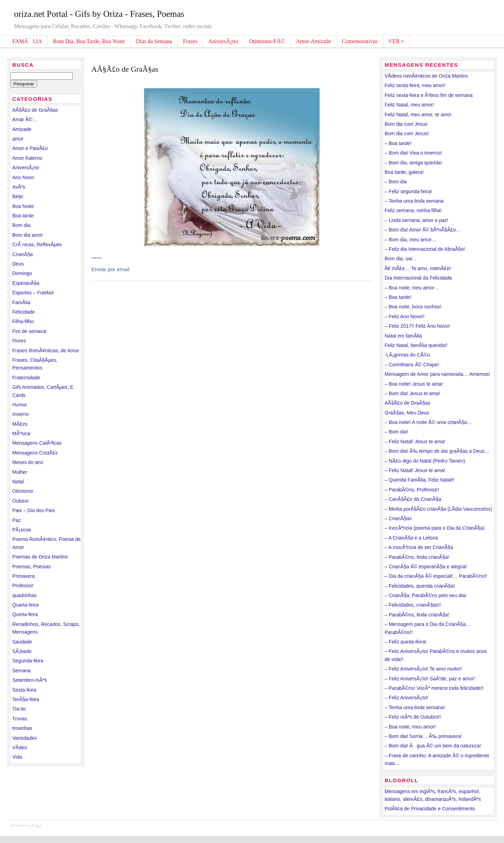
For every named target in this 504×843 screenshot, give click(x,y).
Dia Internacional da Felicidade (418, 278)
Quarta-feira (25, 605)
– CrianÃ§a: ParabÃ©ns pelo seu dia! (426, 595)
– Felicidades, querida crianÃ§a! (420, 586)
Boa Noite (23, 206)
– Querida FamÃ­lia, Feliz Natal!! (419, 480)
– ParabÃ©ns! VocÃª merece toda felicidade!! (434, 688)
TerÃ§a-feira (26, 699)
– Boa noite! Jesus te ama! (414, 384)
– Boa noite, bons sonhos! (413, 307)
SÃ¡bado (22, 651)
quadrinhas (24, 595)
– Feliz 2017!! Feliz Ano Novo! (417, 326)
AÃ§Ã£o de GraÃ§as (35, 110)
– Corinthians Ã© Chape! (412, 365)
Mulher (20, 472)
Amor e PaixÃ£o (30, 148)
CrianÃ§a (22, 254)
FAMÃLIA (27, 41)
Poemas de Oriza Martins (40, 557)
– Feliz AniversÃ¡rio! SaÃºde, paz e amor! (430, 679)
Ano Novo (23, 177)
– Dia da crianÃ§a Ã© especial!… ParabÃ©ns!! (436, 576)
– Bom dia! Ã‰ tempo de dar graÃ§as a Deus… (437, 451)
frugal (37, 825)
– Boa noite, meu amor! (410, 727)
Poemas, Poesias (31, 567)
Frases (190, 41)
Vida (17, 757)
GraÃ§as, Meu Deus (407, 413)
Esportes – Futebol (33, 293)
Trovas (20, 719)
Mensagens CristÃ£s (35, 453)
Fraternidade (26, 378)
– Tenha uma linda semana (414, 201)
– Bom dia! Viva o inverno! (413, 153)
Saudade (22, 642)
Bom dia (21, 225)
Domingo (22, 273)
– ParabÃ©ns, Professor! (412, 490)
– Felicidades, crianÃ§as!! (413, 605)
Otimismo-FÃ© (267, 41)
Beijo (18, 196)
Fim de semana (29, 331)
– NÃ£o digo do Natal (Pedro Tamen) (425, 461)
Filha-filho (23, 321)
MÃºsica (21, 433)
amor (18, 139)
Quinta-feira (25, 614)
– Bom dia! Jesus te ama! (412, 393)
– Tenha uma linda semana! (415, 707)
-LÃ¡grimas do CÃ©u (407, 355)
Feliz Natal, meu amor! (409, 105)
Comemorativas (359, 41)
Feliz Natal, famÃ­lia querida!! (416, 345)
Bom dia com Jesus (406, 124)
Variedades (25, 738)
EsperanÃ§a (26, 283)
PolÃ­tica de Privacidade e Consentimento (430, 809)
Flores (19, 341)
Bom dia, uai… (401, 259)
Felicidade (24, 312)
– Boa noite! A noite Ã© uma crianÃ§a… (428, 422)
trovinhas (22, 728)
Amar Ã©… (25, 119)
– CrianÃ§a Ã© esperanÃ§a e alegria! (426, 567)
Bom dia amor (28, 235)
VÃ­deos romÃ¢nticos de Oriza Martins (426, 76)
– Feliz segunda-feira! (408, 191)
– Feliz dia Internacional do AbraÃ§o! (425, 249)
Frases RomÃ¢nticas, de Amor (46, 351)
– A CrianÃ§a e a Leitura (411, 538)
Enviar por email (110, 269)
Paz (17, 520)
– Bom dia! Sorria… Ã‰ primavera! (423, 736)
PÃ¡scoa (22, 530)
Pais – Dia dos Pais (34, 510)
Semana (21, 671)
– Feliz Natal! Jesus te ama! (415, 442)
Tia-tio (19, 709)
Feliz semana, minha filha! (413, 210)
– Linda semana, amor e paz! (416, 220)
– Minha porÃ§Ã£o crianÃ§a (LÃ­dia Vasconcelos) (438, 509)
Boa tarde (23, 216)
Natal (18, 482)
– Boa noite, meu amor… (412, 288)
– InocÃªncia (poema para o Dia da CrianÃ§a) (435, 528)
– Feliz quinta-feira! (405, 642)
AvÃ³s (19, 187)
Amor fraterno (27, 158)
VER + (396, 41)
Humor (20, 405)
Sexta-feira (24, 690)
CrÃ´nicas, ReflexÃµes (37, 244)
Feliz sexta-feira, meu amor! (415, 85)
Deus (18, 264)
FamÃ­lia (21, 302)
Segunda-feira (28, 661)
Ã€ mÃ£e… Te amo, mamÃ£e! (418, 268)
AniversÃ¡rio (223, 41)
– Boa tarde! (398, 143)
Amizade (22, 129)
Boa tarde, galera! (404, 172)
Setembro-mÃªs (30, 680)
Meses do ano (28, 462)
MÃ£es (20, 424)
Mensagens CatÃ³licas (37, 443)
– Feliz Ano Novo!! (405, 316)
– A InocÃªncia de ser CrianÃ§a (419, 547)
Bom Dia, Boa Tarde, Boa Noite (89, 41)
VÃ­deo (20, 747)
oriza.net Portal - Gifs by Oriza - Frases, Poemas (99, 14)
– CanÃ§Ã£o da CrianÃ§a (413, 499)
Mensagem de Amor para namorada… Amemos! (437, 374)
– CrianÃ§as (398, 518)
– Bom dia (396, 182)
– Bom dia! (396, 432)
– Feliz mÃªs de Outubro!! (413, 717)
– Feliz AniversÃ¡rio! (406, 698)
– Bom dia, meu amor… (411, 240)
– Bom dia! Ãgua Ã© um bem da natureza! (433, 746)
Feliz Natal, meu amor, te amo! (418, 115)
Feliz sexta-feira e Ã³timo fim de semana (429, 95)
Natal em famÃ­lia (403, 336)
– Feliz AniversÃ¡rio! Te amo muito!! (423, 669)
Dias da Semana (154, 41)
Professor (23, 586)
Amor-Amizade (313, 41)
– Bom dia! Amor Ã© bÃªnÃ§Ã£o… (423, 230)
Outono (20, 501)
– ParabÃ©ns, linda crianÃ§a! (417, 557)
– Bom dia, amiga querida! (413, 163)
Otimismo (23, 491)
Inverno (21, 414)
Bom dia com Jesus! (407, 133)
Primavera (24, 576)
